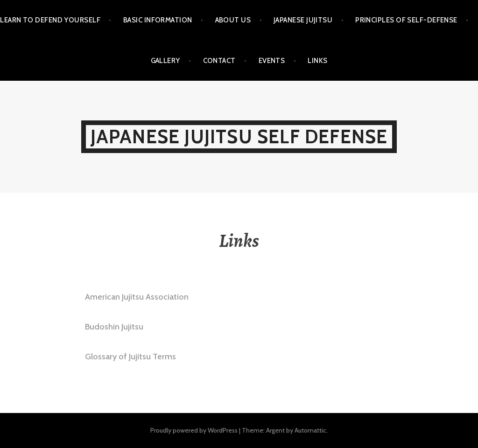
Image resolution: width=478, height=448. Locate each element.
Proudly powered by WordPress (194, 430)
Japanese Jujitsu (303, 20)
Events (272, 61)
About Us (233, 20)
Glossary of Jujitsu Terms (130, 357)
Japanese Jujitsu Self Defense (239, 136)
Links (317, 61)
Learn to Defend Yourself (50, 20)
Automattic (310, 430)
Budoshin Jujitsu (114, 327)
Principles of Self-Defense (406, 20)
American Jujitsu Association (137, 297)
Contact (219, 61)
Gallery (165, 61)
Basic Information (158, 20)
